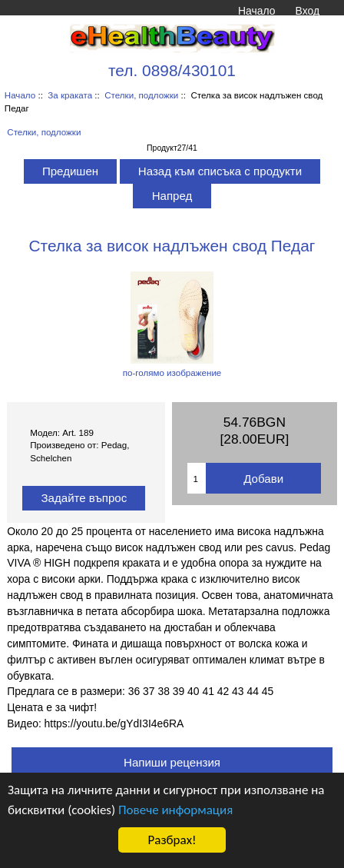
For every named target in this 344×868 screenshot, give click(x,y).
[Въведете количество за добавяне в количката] (197, 478)
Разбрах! (172, 840)
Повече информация (175, 810)
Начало (256, 11)
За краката (70, 95)
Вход (308, 11)
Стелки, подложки (141, 95)
